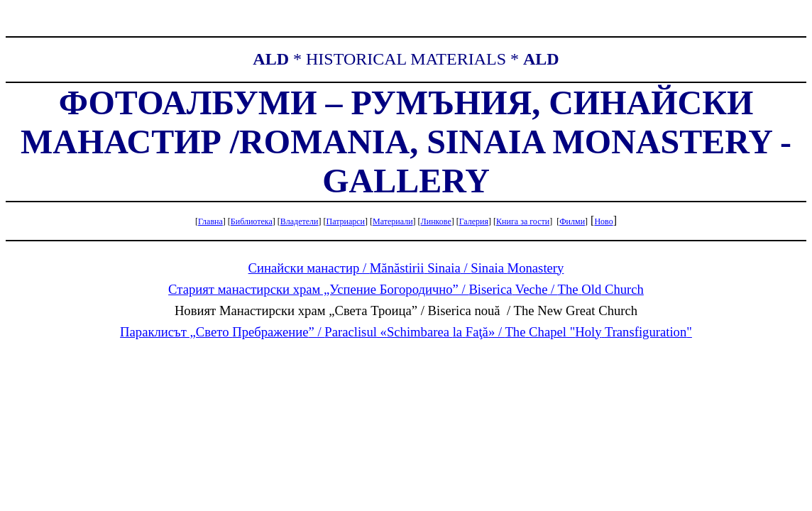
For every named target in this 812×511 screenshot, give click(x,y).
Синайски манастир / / (406, 268)
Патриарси (345, 221)
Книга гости (523, 221)
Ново (603, 221)
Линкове (436, 221)
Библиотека (252, 221)
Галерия (474, 221)
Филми (572, 221)
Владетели (300, 221)
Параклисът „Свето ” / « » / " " (406, 332)
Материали (393, 221)
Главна (210, 221)
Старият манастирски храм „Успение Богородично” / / (406, 289)
